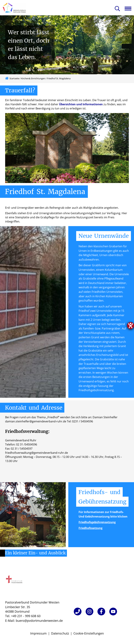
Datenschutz (60, 633)
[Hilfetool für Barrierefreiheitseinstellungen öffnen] (131, 326)
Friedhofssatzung (91, 528)
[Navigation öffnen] (129, 8)
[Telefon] (78, 612)
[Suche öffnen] (117, 9)
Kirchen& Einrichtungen (33, 78)
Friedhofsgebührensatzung (97, 522)
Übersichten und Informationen (81, 104)
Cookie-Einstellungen (89, 633)
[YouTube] (113, 612)
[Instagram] (89, 612)
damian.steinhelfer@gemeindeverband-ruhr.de (36, 421)
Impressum (38, 633)
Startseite (14, 78)
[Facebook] (101, 612)
